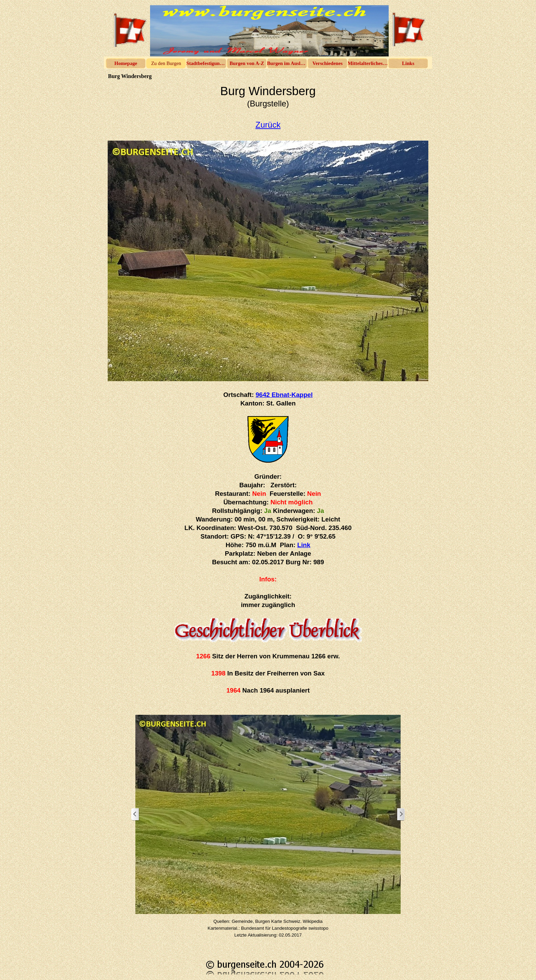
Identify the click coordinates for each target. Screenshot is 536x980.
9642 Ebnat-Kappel (284, 395)
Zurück (268, 125)
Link (304, 545)
